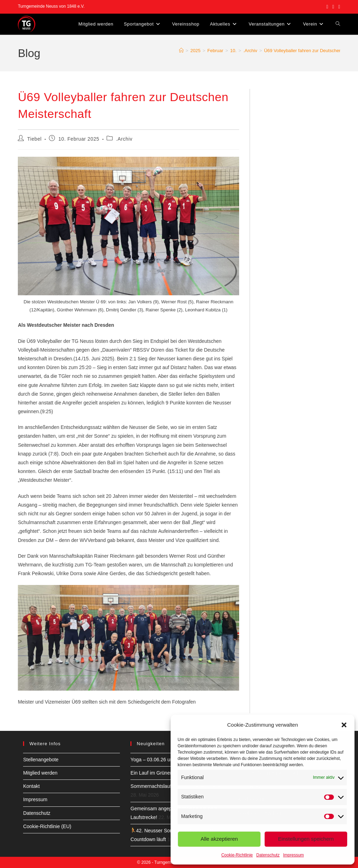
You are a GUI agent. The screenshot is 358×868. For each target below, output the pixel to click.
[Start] (181, 51)
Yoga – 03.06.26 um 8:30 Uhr (162, 760)
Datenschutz (268, 855)
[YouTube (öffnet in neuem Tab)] (338, 7)
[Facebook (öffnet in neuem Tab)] (327, 7)
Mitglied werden (40, 773)
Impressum (293, 855)
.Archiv (124, 139)
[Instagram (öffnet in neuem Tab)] (333, 7)
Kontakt (31, 786)
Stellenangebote (41, 760)
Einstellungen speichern (306, 839)
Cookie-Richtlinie (237, 855)
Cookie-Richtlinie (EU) (47, 826)
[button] (344, 725)
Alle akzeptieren (219, 839)
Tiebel (34, 139)
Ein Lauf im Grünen (152, 773)
